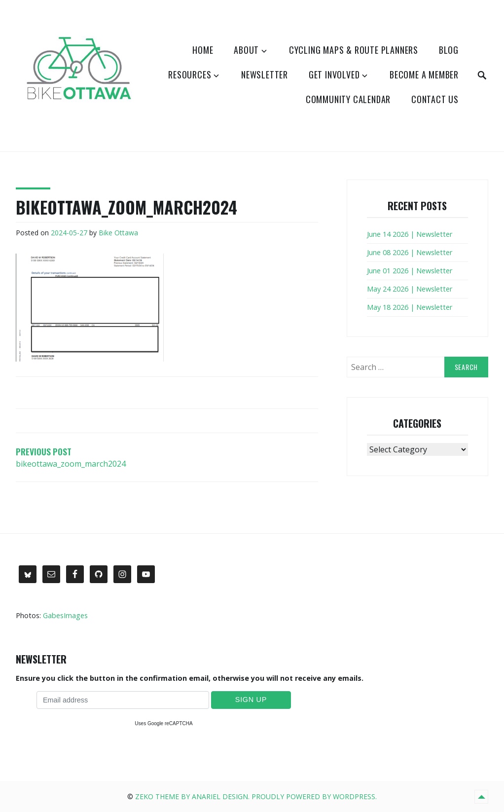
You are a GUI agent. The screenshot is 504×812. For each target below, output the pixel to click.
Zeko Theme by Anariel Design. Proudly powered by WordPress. (256, 796)
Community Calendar (348, 99)
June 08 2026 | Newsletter (410, 252)
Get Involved (334, 74)
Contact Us (435, 99)
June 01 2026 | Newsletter (410, 271)
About (246, 50)
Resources (190, 74)
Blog (449, 50)
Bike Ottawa (118, 233)
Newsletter (265, 74)
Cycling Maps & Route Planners (354, 50)
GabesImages (65, 615)
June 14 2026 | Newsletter (410, 234)
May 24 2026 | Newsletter (410, 289)
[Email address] (123, 700)
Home (203, 50)
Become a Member (424, 74)
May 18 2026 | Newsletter (410, 307)
